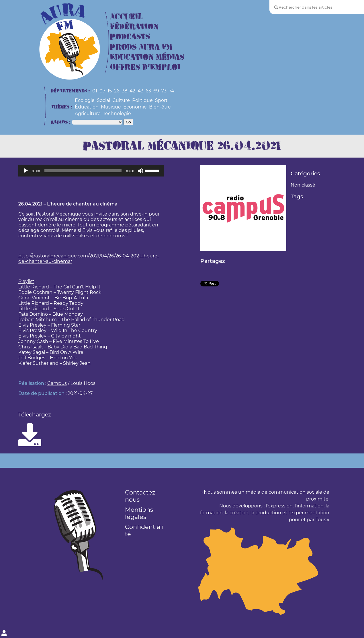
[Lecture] (26, 171)
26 (117, 91)
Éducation (87, 107)
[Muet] (140, 171)
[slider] (83, 171)
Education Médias (147, 57)
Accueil (126, 17)
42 (132, 91)
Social (103, 100)
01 (95, 91)
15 (110, 91)
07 (102, 91)
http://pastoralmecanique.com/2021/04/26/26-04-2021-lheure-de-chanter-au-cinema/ (89, 259)
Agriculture (88, 114)
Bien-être (160, 107)
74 (172, 91)
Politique (142, 100)
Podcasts (130, 37)
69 (156, 91)
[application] (91, 171)
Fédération (134, 27)
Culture (121, 100)
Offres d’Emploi (145, 67)
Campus (57, 383)
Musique (111, 107)
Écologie (85, 100)
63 (148, 91)
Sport (161, 100)
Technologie (117, 114)
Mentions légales (139, 513)
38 (125, 91)
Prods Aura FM (141, 47)
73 (164, 91)
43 (140, 91)
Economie (135, 107)
